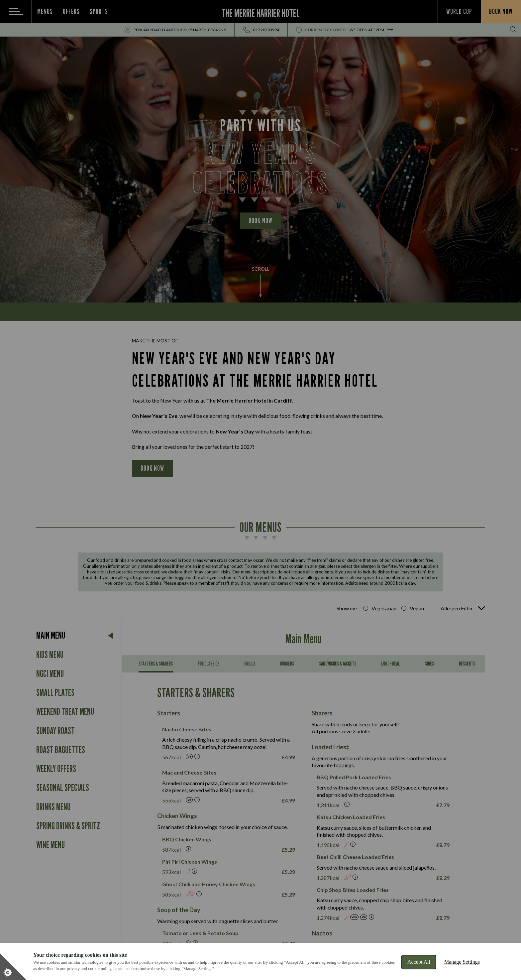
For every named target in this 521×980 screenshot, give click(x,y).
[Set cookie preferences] (13, 967)
